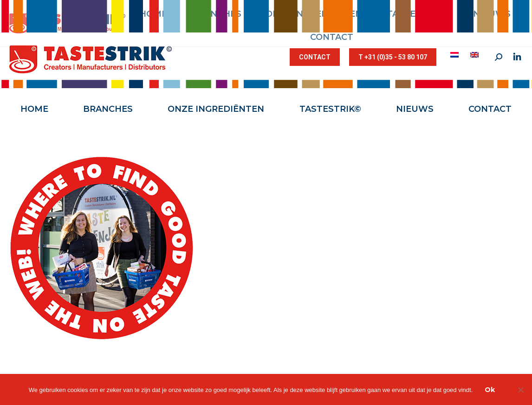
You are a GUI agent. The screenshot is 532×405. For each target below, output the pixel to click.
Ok (490, 390)
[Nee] (520, 390)
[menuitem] (456, 55)
